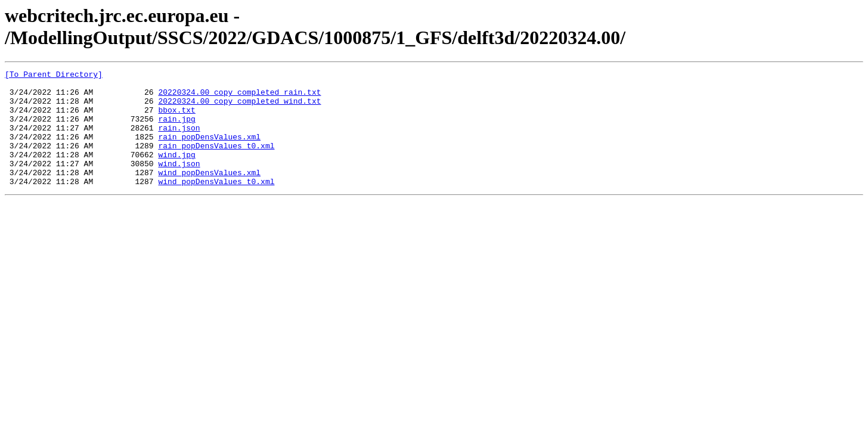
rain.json (179, 140)
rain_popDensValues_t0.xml (216, 161)
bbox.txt (176, 119)
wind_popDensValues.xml (209, 194)
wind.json (179, 183)
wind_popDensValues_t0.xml (216, 204)
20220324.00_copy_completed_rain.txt (239, 97)
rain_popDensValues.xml (209, 151)
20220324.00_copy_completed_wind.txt (239, 108)
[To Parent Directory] (54, 76)
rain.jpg (176, 129)
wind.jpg (176, 172)
